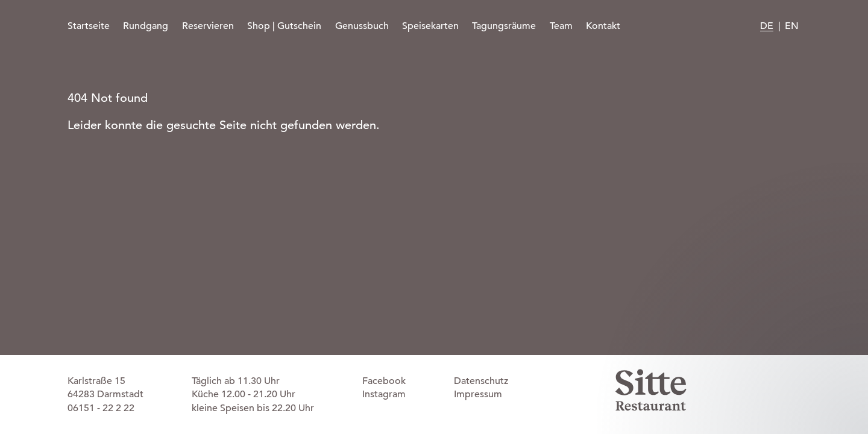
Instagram (384, 394)
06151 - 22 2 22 (101, 408)
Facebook (384, 381)
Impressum (478, 394)
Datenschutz (481, 381)
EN (792, 26)
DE (767, 26)
